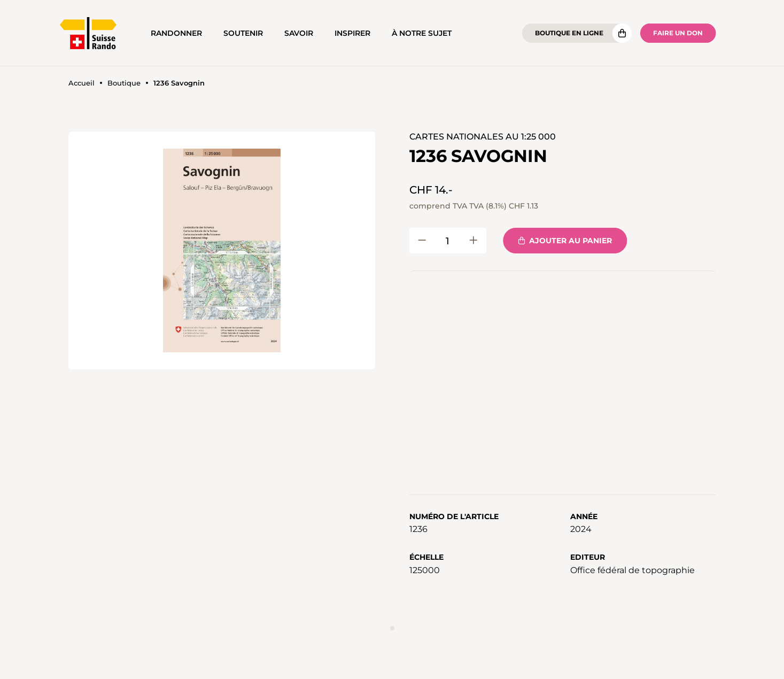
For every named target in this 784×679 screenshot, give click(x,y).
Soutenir (243, 33)
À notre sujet (422, 33)
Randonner (176, 33)
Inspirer (352, 33)
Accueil (81, 83)
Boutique (124, 83)
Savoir (299, 33)
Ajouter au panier (565, 241)
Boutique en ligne (569, 33)
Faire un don (678, 33)
